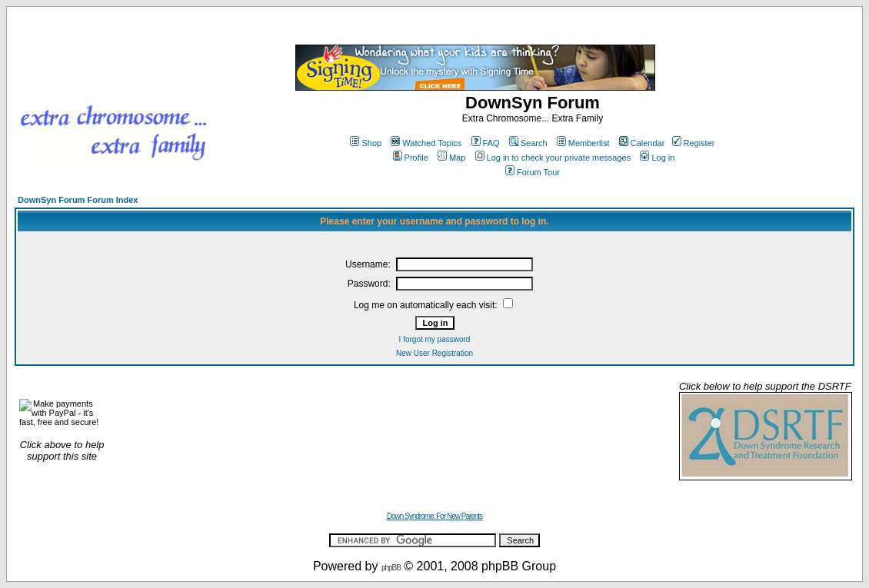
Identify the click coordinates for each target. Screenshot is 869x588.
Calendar (642, 143)
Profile (411, 158)
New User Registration (434, 353)
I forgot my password (435, 339)
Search (528, 143)
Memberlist (583, 143)
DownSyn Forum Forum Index (78, 200)
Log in (657, 158)
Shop (366, 143)
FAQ (486, 143)
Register (694, 143)
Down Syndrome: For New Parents (435, 516)
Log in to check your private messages (553, 158)
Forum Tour (533, 172)
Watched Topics (426, 143)
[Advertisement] (393, 430)
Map (451, 158)
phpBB (391, 568)
